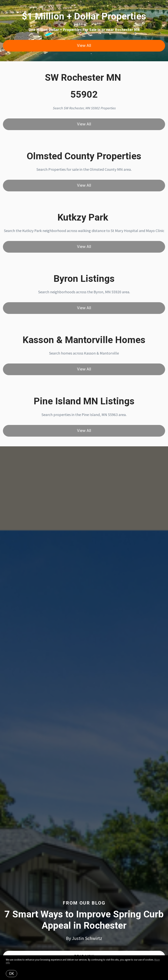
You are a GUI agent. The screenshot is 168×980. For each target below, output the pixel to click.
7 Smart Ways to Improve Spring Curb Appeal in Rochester (84, 920)
